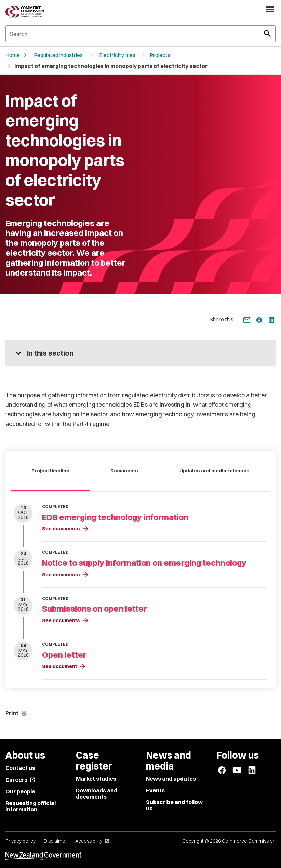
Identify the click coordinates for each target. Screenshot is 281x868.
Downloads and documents (97, 793)
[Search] (140, 34)
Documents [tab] (124, 471)
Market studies (96, 779)
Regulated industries (58, 55)
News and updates (171, 779)
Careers (20, 780)
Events (155, 790)
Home (13, 55)
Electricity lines (117, 55)
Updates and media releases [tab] (215, 471)
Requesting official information (31, 806)
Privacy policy (21, 841)
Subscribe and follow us (174, 805)
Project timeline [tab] (50, 471)
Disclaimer (55, 841)
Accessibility (92, 841)
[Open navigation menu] (270, 9)
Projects (160, 55)
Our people (20, 791)
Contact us (20, 768)
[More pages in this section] (140, 353)
